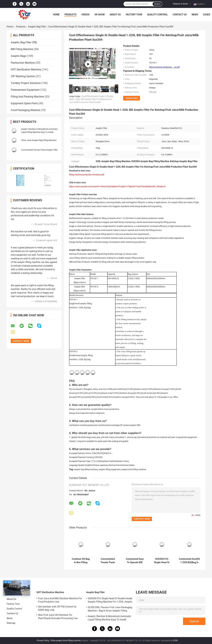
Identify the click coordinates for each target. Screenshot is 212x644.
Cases (207, 15)
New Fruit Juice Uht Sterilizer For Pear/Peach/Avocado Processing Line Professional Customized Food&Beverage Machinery (60, 617)
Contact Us (180, 15)
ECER (175, 641)
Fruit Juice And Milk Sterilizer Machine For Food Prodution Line (60, 600)
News (195, 15)
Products (71, 15)
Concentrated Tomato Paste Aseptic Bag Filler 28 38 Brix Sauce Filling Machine (108, 561)
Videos (86, 15)
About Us (115, 15)
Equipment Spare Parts (24, 103)
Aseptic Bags (19, 56)
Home (56, 15)
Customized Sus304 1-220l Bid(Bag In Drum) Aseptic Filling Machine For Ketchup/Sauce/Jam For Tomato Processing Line (189, 561)
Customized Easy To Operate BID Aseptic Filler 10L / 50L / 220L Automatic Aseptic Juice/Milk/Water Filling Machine (135, 561)
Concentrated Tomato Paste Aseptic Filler (39, 150)
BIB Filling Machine (22, 49)
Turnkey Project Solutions (26, 83)
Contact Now (132, 98)
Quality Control (158, 15)
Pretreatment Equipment (25, 90)
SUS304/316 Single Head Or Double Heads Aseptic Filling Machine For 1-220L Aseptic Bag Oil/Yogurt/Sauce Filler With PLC (162, 561)
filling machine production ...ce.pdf (164, 67)
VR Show (100, 15)
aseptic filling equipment (110, 469)
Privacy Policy (43, 641)
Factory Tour (134, 15)
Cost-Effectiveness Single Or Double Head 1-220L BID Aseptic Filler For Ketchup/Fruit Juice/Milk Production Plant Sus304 (91, 99)
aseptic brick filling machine (134, 469)
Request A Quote (180, 4)
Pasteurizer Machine (23, 63)
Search (157, 4)
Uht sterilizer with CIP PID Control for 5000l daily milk (57, 608)
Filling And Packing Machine (27, 97)
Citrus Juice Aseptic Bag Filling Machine (39, 140)
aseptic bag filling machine (86, 469)
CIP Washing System (23, 76)
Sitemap (11, 623)
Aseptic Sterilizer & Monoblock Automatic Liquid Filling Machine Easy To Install (109, 618)
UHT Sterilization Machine (26, 69)
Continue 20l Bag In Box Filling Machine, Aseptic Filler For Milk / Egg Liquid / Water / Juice (81, 561)
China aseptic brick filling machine (66, 641)
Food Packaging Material (25, 110)
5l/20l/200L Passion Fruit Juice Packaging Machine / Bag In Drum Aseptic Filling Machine (110, 609)
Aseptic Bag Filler (37, 27)
